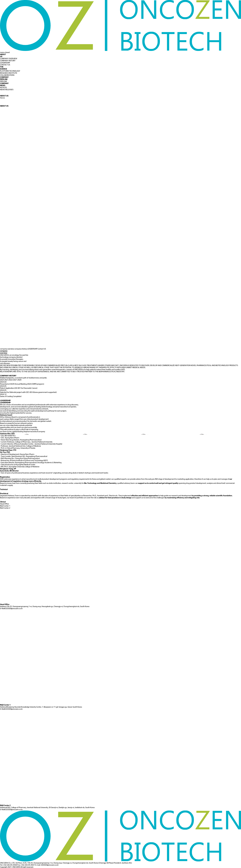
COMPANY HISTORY (8, 61)
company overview (7, 349)
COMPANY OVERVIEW (9, 59)
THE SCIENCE (3, 68)
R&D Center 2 (5, 508)
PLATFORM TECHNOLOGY (10, 71)
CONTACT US (5, 65)
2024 (2, 380)
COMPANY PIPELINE (4, 78)
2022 (11, 380)
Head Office (4, 504)
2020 (19, 380)
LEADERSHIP (5, 63)
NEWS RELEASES (7, 90)
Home (2, 98)
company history (21, 349)
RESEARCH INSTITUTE (9, 73)
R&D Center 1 (5, 506)
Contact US (42, 349)
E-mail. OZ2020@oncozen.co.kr (47, 865)
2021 (15, 380)
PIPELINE (3, 81)
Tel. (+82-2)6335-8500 (9, 865)
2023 (6, 380)
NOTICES (3, 87)
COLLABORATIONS (7, 75)
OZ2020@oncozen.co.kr (14, 608)
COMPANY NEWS (4, 84)
